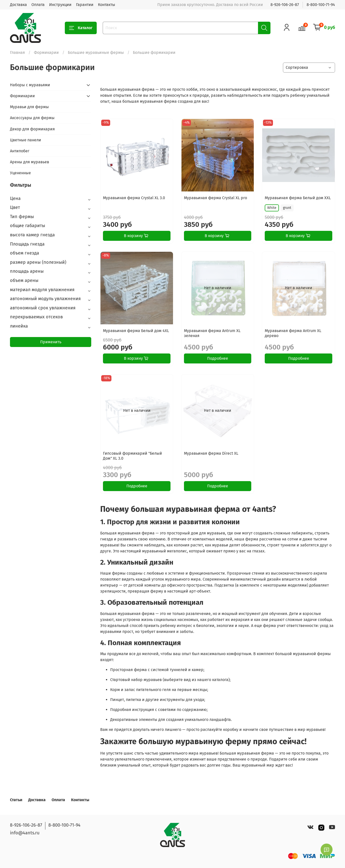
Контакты (107, 5)
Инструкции (60, 5)
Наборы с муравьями (30, 85)
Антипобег (20, 151)
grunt (287, 208)
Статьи (16, 800)
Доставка (18, 5)
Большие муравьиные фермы (96, 52)
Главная (17, 52)
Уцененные (20, 173)
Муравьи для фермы (29, 107)
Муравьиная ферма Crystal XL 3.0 (134, 198)
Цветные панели (26, 140)
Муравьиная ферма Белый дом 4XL (136, 331)
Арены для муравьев (30, 162)
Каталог (81, 28)
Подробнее (218, 358)
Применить (51, 342)
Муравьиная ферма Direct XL (211, 453)
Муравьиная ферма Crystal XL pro (216, 198)
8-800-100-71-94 (321, 5)
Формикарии (46, 52)
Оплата (38, 5)
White (272, 208)
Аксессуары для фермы (32, 118)
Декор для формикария (32, 129)
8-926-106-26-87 (285, 5)
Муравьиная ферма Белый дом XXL (298, 198)
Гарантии (85, 5)
